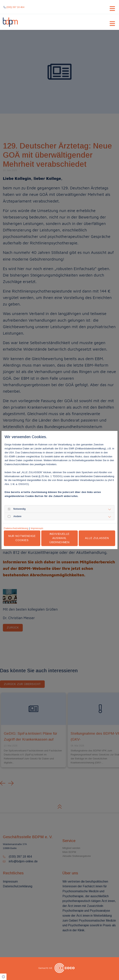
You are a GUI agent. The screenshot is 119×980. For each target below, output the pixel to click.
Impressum (37, 528)
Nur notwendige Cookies (25, 538)
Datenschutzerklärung (16, 528)
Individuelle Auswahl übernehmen (61, 538)
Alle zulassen (97, 538)
